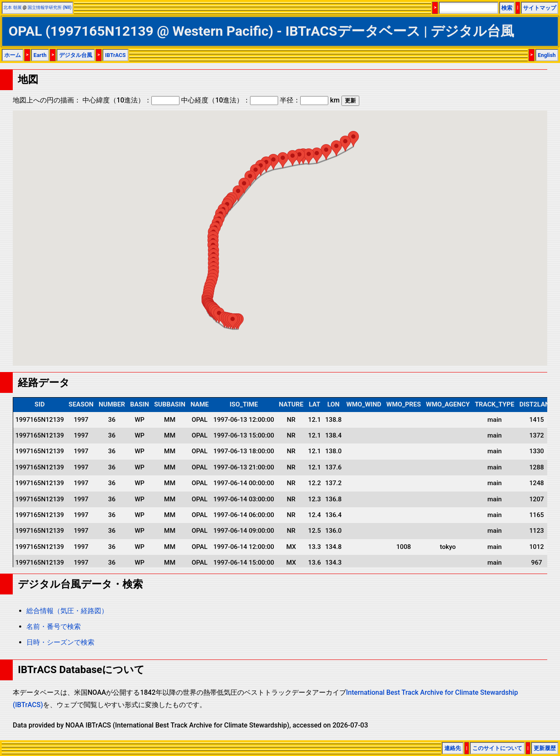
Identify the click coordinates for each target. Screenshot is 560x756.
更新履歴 (545, 748)
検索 (507, 8)
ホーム (13, 55)
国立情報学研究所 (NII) (50, 7)
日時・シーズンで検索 (60, 642)
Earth (40, 55)
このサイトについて (497, 748)
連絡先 (453, 748)
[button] (233, 321)
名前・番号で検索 (54, 627)
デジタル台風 (76, 55)
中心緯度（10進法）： (131, 100)
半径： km (310, 100)
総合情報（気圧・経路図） (67, 611)
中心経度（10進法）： (230, 100)
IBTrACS (115, 55)
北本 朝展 (13, 7)
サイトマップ (540, 8)
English (547, 55)
